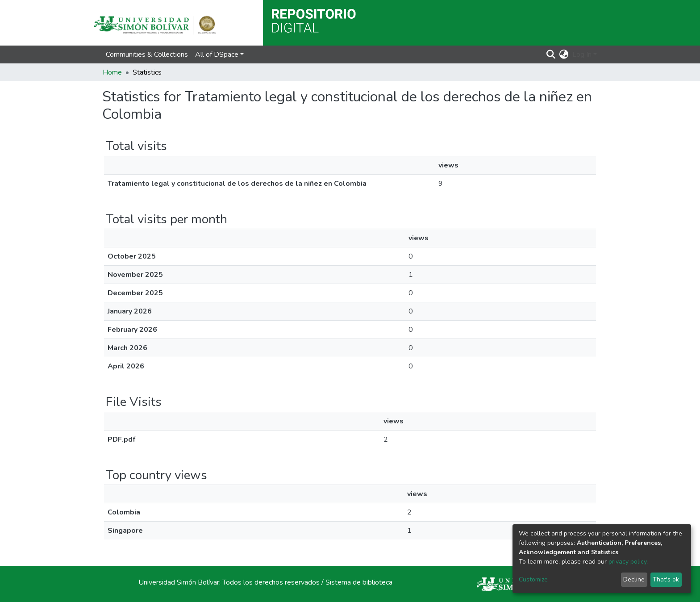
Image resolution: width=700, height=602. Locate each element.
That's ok (666, 579)
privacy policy (627, 562)
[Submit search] (551, 54)
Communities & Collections (147, 54)
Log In (582, 54)
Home (112, 72)
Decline (634, 579)
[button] (564, 54)
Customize (533, 579)
